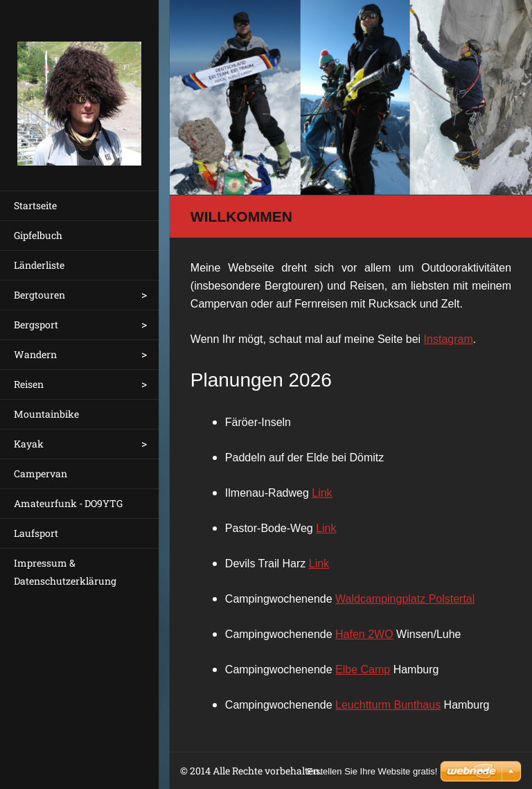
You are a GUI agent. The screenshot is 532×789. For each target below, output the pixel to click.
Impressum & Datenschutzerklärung (65, 572)
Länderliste (39, 265)
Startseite (35, 205)
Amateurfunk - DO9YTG (68, 503)
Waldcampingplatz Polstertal (405, 599)
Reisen (29, 384)
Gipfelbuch (38, 235)
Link (322, 493)
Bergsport (36, 325)
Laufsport (36, 533)
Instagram (449, 339)
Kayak (29, 444)
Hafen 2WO (364, 634)
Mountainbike (46, 414)
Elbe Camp (363, 670)
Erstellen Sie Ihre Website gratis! (372, 771)
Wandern (35, 354)
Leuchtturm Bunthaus (388, 705)
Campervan (41, 473)
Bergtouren (39, 295)
